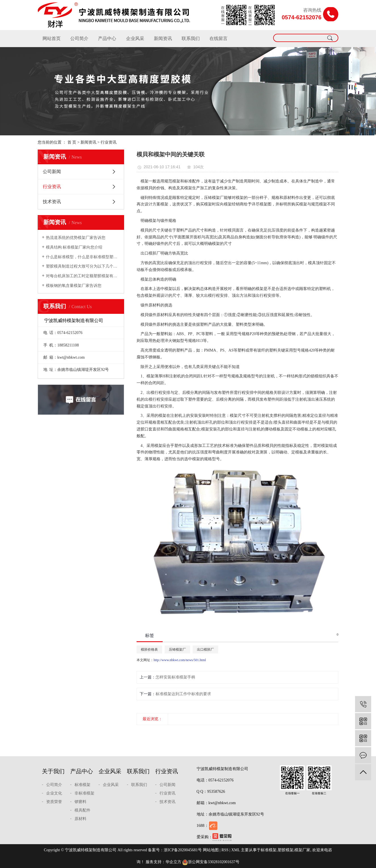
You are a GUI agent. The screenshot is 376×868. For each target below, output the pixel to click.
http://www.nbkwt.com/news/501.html (180, 660)
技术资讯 (52, 202)
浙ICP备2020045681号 (183, 850)
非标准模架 (84, 793)
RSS (225, 850)
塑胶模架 (286, 850)
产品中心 (107, 38)
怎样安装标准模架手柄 (175, 677)
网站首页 (52, 38)
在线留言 (218, 38)
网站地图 (211, 850)
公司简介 (79, 38)
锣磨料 (80, 802)
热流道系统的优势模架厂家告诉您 (76, 238)
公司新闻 (52, 172)
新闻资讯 (163, 38)
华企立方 (173, 862)
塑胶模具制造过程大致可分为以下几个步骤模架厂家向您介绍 (83, 266)
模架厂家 (302, 850)
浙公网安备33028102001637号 (211, 862)
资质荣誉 (54, 802)
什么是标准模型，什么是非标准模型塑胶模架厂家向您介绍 (83, 257)
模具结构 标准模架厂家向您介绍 (74, 247)
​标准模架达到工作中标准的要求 (183, 694)
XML (236, 850)
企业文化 (54, 793)
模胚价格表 (149, 650)
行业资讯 (109, 142)
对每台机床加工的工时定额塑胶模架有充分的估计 (83, 276)
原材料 (80, 819)
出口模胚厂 (205, 650)
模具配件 (82, 810)
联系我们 (191, 38)
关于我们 (53, 771)
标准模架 (82, 785)
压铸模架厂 (177, 650)
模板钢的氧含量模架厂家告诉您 (74, 286)
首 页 (72, 142)
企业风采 (135, 38)
